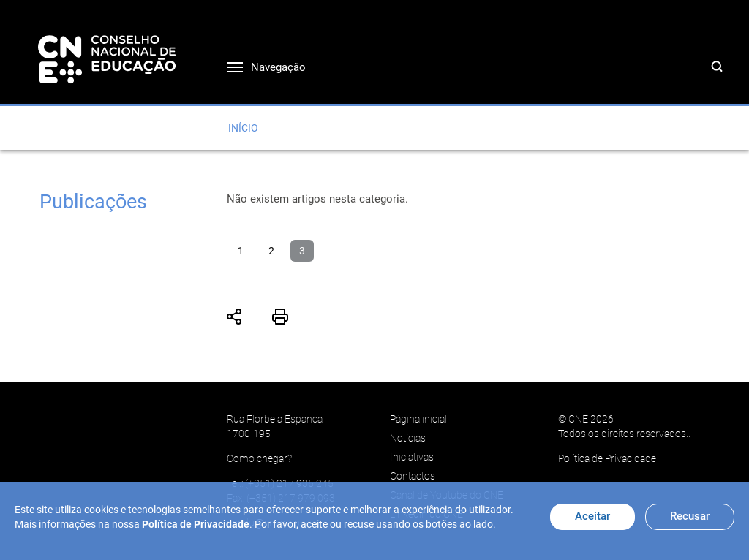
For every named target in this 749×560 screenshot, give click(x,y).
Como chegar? (259, 458)
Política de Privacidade (607, 458)
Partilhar (235, 317)
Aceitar (592, 516)
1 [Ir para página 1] (241, 251)
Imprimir (280, 317)
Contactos (413, 476)
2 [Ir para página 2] (271, 251)
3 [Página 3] (302, 251)
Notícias (408, 438)
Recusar (690, 516)
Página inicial (418, 419)
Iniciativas (412, 457)
